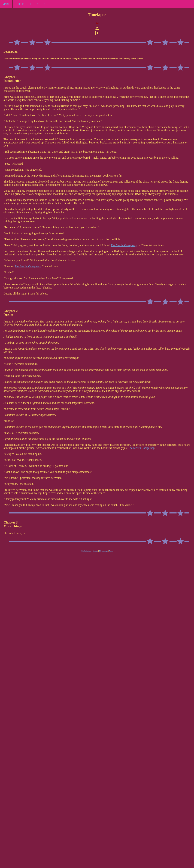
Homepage (103, 551)
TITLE (20, 4)
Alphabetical (86, 551)
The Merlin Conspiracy (124, 245)
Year (111, 551)
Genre (95, 551)
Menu (6, 4)
